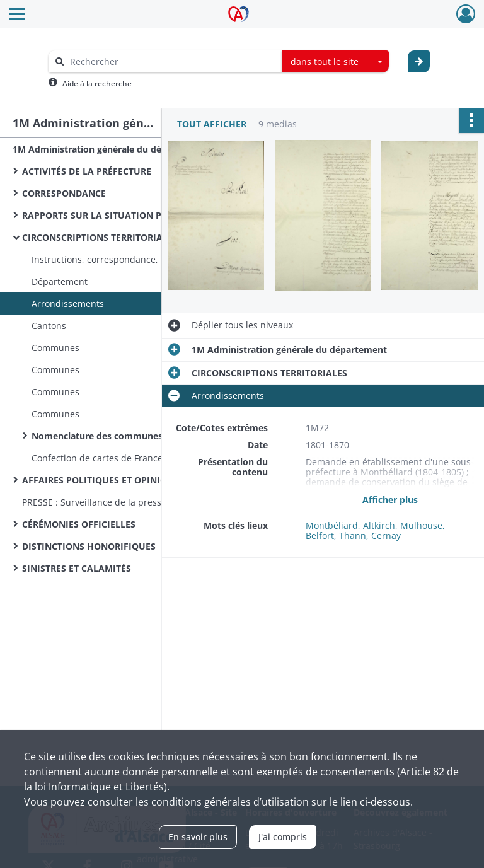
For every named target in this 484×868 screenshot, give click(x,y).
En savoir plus (198, 837)
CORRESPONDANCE (64, 193)
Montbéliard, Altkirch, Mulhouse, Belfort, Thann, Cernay (375, 530)
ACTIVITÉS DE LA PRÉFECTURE (87, 171)
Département (60, 281)
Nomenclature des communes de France (119, 436)
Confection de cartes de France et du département (138, 458)
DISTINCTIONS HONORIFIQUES (89, 546)
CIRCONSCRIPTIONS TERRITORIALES (100, 237)
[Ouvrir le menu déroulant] (17, 15)
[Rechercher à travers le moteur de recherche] (171, 61)
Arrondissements (68, 304)
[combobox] (335, 62)
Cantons (49, 326)
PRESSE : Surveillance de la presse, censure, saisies (130, 502)
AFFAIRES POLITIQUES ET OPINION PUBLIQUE (122, 480)
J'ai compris (283, 837)
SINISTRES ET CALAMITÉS (77, 568)
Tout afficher (212, 124)
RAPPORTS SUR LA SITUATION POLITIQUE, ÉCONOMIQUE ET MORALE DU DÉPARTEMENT (148, 215)
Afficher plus (390, 500)
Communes (55, 348)
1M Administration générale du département (110, 149)
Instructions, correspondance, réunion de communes (144, 259)
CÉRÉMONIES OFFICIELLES (79, 524)
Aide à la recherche (97, 84)
